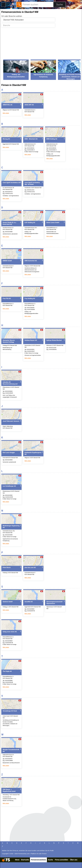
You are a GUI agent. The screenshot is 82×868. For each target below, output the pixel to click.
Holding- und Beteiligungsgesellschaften (16, 75)
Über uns (74, 860)
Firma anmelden (61, 860)
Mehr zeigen (6, 113)
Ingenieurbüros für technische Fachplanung (43, 75)
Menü (17, 860)
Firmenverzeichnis (38, 860)
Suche (50, 860)
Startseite (25, 860)
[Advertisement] (41, 44)
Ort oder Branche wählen (12, 16)
